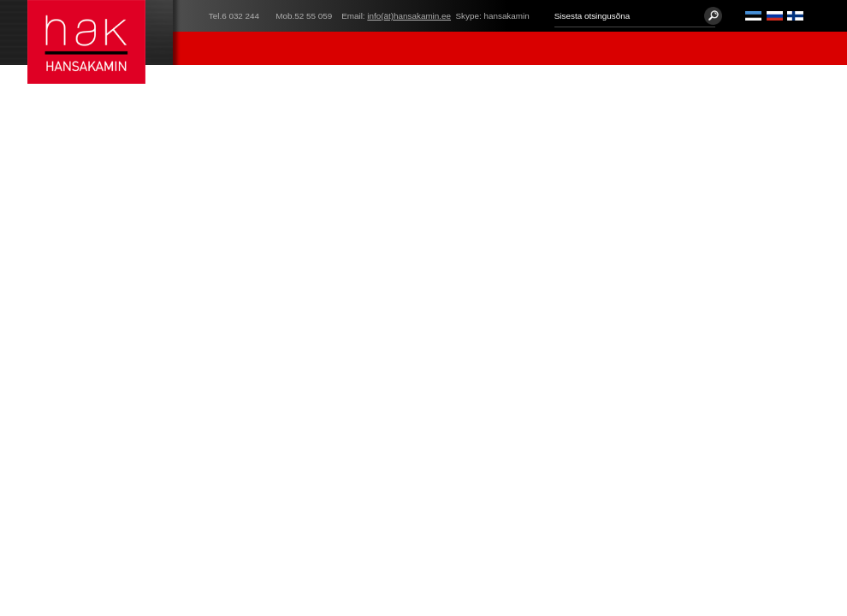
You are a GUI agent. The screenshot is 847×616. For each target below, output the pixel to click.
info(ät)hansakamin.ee (409, 16)
